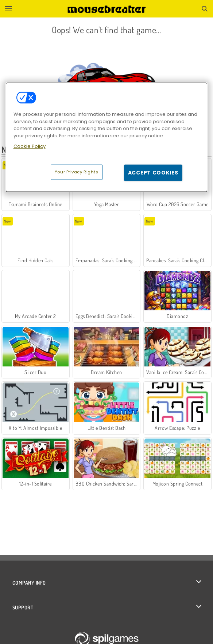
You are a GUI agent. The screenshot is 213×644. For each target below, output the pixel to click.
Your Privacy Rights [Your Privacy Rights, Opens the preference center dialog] (77, 172)
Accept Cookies (153, 172)
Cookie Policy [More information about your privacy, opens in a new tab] (30, 146)
